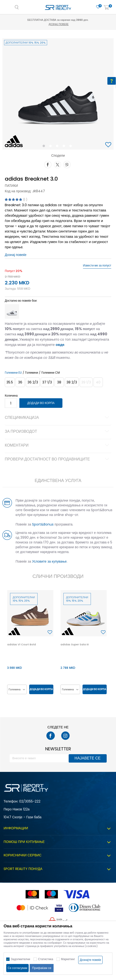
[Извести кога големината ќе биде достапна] (86, 382)
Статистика (46, 959)
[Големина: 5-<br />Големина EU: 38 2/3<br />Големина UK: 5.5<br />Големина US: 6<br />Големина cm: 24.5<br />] (72, 382)
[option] (58, 94)
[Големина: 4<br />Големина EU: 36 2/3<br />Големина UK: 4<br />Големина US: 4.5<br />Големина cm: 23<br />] (33, 382)
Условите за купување (49, 561)
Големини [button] (32, 373)
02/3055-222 (30, 801)
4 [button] (65, 147)
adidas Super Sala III (75, 644)
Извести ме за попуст (97, 266)
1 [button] (45, 147)
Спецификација (58, 418)
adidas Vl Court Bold (22, 644)
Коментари (58, 446)
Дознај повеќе (58, 24)
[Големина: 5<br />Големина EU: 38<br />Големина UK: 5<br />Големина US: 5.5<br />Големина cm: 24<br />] (59, 382)
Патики (11, 186)
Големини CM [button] (51, 373)
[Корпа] (106, 8)
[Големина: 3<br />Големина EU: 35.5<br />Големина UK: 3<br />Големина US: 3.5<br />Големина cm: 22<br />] (10, 382)
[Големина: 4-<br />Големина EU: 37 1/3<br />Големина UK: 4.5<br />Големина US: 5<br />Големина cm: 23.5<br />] (47, 382)
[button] (109, 145)
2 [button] (51, 147)
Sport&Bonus (43, 524)
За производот (58, 432)
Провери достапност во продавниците (58, 460)
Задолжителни (20, 959)
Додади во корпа (41, 403)
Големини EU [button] (13, 373)
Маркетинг (68, 959)
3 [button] (58, 147)
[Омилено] (98, 7)
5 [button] (72, 147)
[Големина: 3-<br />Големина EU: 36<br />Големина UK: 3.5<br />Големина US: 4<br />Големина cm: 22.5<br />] (20, 382)
